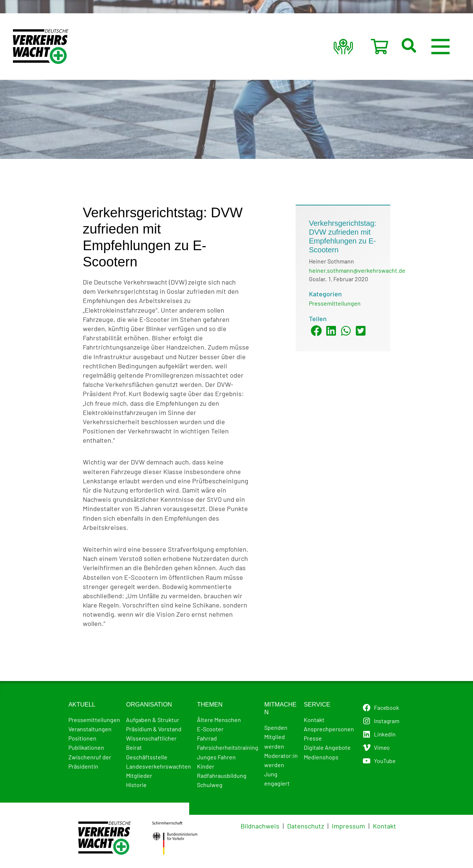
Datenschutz (306, 826)
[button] (419, 47)
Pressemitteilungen (335, 303)
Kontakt (384, 826)
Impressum (348, 826)
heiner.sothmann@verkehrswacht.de (357, 270)
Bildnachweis (260, 826)
